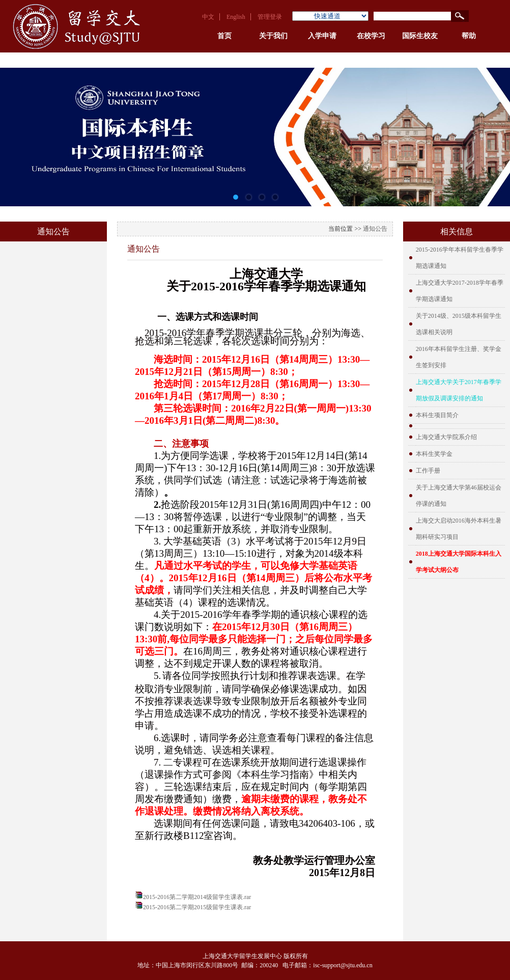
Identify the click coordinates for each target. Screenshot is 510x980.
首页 (224, 36)
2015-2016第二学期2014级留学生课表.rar (197, 897)
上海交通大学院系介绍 (446, 437)
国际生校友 (420, 36)
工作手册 (428, 471)
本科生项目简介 (437, 415)
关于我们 (273, 36)
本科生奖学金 (434, 454)
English (236, 17)
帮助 (469, 36)
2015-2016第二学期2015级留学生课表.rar (197, 907)
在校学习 (371, 36)
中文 (208, 17)
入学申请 (322, 36)
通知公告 (375, 229)
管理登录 (270, 17)
